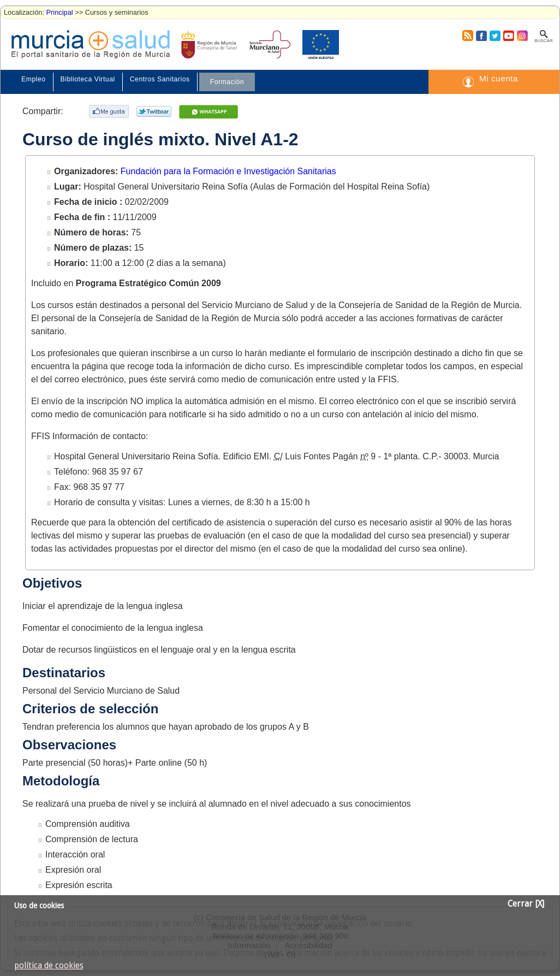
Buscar (543, 41)
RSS (467, 36)
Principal (60, 12)
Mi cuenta (499, 78)
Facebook (480, 36)
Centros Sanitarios (160, 79)
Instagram (522, 36)
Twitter (495, 36)
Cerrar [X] (526, 904)
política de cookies (49, 966)
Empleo (34, 79)
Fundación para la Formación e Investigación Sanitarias (228, 171)
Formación (227, 82)
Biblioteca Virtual (88, 79)
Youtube (508, 36)
